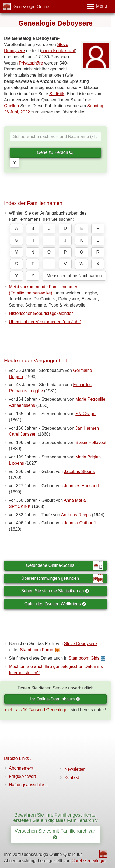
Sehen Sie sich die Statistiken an (55, 591)
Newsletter (75, 769)
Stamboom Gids (84, 658)
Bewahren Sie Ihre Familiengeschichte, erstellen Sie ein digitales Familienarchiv (56, 818)
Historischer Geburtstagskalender (41, 313)
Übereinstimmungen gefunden (62, 579)
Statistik (57, 94)
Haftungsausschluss (28, 785)
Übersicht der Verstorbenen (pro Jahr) (45, 322)
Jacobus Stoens (79, 472)
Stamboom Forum (37, 650)
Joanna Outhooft (80, 523)
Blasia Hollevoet (91, 442)
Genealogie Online (31, 7)
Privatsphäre (31, 63)
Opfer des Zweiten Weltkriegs (55, 604)
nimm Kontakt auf (58, 51)
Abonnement (21, 768)
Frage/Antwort (22, 776)
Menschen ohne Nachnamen (74, 276)
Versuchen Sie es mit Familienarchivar (55, 834)
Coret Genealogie (88, 861)
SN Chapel (86, 414)
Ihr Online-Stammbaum (55, 699)
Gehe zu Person (55, 152)
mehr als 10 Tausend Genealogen (37, 710)
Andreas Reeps (76, 515)
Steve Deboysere (81, 644)
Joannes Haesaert (82, 486)
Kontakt (72, 778)
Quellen (11, 106)
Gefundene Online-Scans (65, 566)
